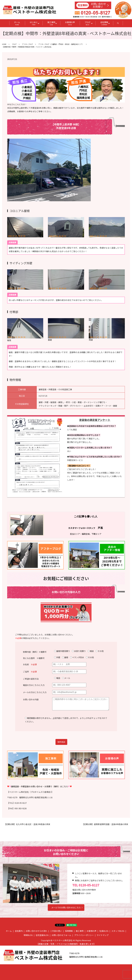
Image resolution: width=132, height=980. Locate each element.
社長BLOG (104, 931)
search (120, 24)
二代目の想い (56, 931)
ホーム (17, 23)
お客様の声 (70, 23)
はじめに (34, 23)
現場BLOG (28, 935)
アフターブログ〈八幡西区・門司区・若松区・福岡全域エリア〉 (61, 44)
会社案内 (19, 931)
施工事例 (51, 23)
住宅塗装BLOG (42, 935)
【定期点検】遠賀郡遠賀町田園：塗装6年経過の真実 (105, 824)
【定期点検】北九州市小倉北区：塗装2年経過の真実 (27, 824)
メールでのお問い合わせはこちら (66, 907)
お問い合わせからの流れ (36, 931)
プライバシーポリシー (84, 935)
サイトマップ (103, 935)
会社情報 (104, 23)
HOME (4, 44)
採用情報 (69, 931)
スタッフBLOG (118, 931)
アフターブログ (27, 44)
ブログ (88, 23)
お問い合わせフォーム (61, 935)
